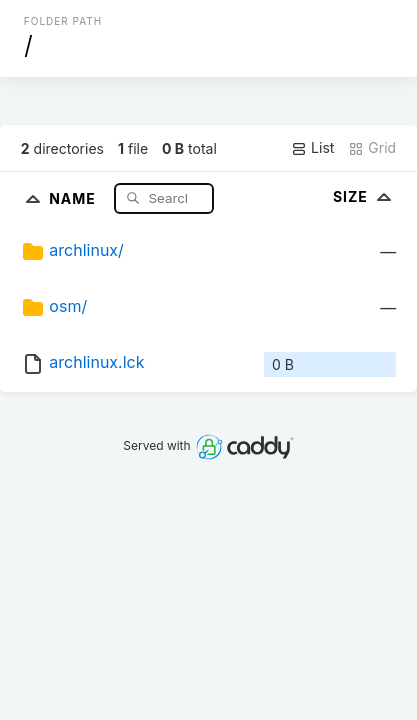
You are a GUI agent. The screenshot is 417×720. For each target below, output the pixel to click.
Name (74, 197)
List (312, 148)
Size (364, 196)
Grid (372, 148)
